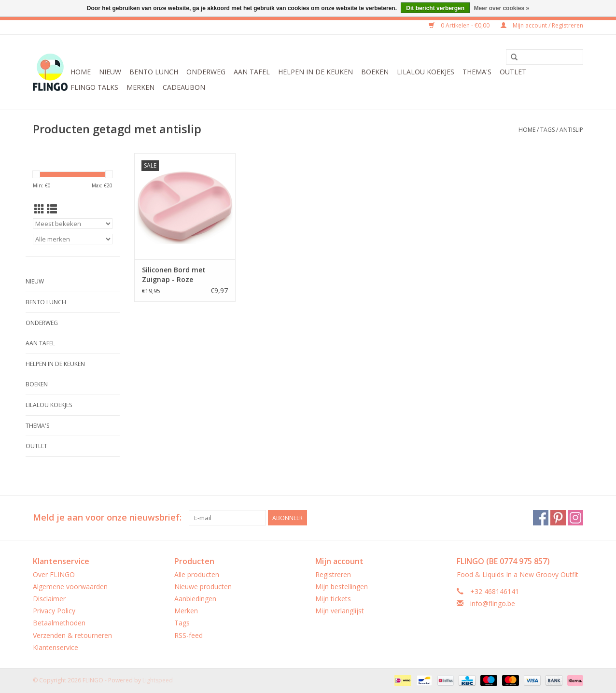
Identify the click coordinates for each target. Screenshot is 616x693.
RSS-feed (189, 635)
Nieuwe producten (203, 587)
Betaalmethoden (59, 623)
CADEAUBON (184, 87)
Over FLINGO (54, 574)
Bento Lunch (154, 72)
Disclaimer (49, 599)
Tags (547, 130)
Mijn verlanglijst (340, 611)
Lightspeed (158, 680)
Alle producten (197, 574)
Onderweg (206, 72)
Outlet (513, 72)
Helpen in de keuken (315, 72)
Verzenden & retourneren (72, 635)
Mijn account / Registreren (542, 25)
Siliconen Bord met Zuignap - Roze (174, 275)
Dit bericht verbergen (435, 8)
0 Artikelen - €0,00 (460, 25)
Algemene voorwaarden (70, 587)
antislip (571, 130)
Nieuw (110, 72)
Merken (140, 87)
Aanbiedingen (195, 599)
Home (81, 72)
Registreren (333, 574)
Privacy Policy (54, 611)
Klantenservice (56, 647)
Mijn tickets (333, 599)
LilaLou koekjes (426, 72)
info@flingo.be (493, 603)
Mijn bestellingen (342, 587)
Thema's (477, 72)
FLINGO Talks (94, 87)
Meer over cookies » (501, 8)
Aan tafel (252, 72)
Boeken (375, 72)
